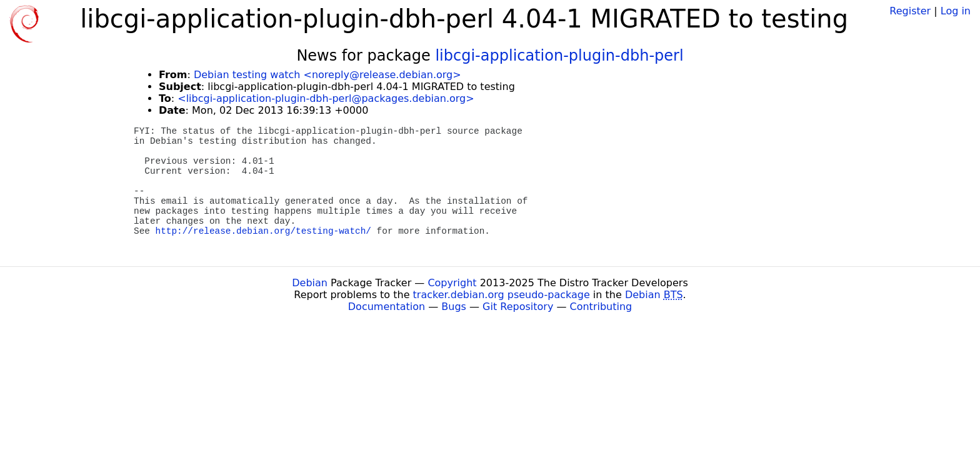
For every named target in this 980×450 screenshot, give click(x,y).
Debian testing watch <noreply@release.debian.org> (327, 75)
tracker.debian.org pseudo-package (502, 295)
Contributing (601, 307)
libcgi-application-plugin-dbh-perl (559, 56)
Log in (956, 11)
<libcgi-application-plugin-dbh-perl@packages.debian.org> (326, 98)
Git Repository (518, 307)
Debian (310, 283)
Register (910, 11)
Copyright (452, 283)
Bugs (454, 307)
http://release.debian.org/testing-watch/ (263, 231)
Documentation (387, 307)
